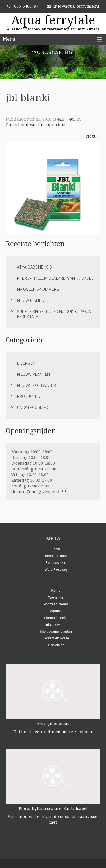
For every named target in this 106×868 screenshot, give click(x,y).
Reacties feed (56, 563)
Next (93, 136)
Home (56, 591)
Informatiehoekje (56, 618)
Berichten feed (56, 556)
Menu (9, 39)
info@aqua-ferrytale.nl (73, 6)
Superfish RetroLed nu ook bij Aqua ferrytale (54, 314)
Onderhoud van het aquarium (36, 125)
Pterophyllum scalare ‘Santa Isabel (55, 278)
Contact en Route (56, 638)
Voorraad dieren (56, 604)
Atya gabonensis (34, 267)
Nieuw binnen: (31, 300)
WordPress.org (56, 570)
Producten (29, 396)
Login (56, 549)
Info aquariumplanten (56, 632)
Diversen (26, 363)
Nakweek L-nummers (38, 289)
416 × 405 (66, 119)
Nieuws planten (33, 374)
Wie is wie (56, 597)
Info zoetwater (56, 625)
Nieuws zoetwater (36, 385)
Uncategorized (33, 408)
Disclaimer (56, 645)
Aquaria (56, 611)
